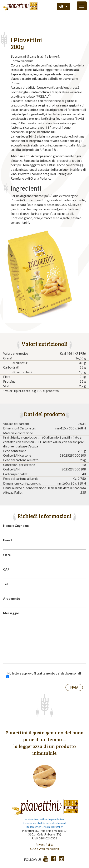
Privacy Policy (44, 844)
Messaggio (11, 613)
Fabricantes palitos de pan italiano (45, 819)
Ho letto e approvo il (44, 673)
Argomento (12, 598)
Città (7, 555)
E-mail (8, 540)
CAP (6, 569)
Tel (5, 584)
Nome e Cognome (16, 526)
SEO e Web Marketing (44, 849)
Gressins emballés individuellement (45, 823)
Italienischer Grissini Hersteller (45, 827)
